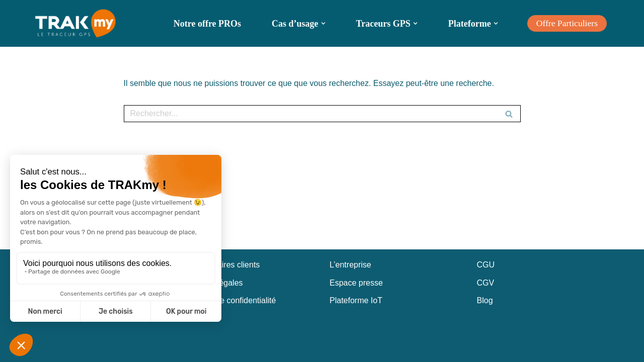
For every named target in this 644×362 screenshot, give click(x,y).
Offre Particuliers (567, 23)
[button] (323, 23)
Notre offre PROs (207, 24)
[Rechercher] (311, 114)
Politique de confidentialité (229, 300)
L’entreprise (350, 265)
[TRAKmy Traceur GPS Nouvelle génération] (75, 23)
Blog (485, 300)
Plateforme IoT (356, 300)
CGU (486, 265)
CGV (486, 283)
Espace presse (356, 283)
